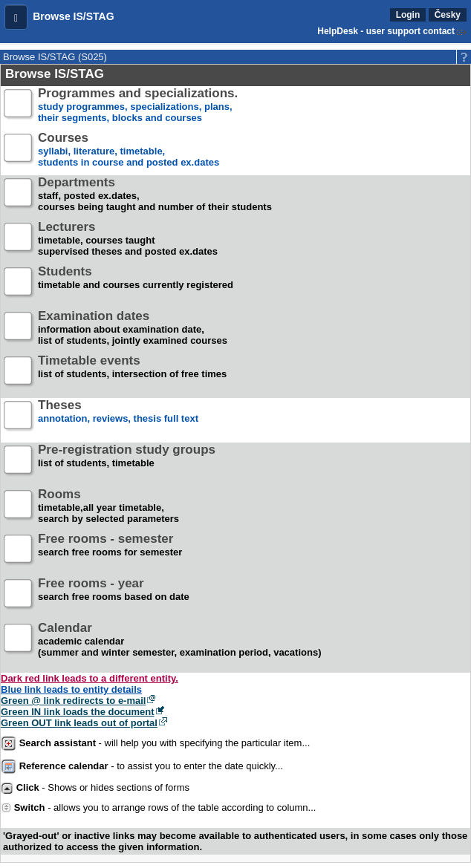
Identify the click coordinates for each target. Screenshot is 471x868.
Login (408, 15)
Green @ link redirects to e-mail (73, 701)
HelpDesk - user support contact (386, 31)
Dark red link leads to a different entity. (90, 678)
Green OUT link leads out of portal (79, 723)
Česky (448, 15)
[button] (16, 17)
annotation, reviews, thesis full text (118, 418)
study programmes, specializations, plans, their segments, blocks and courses (138, 106)
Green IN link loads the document (78, 712)
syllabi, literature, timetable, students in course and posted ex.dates (129, 150)
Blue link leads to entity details (71, 689)
